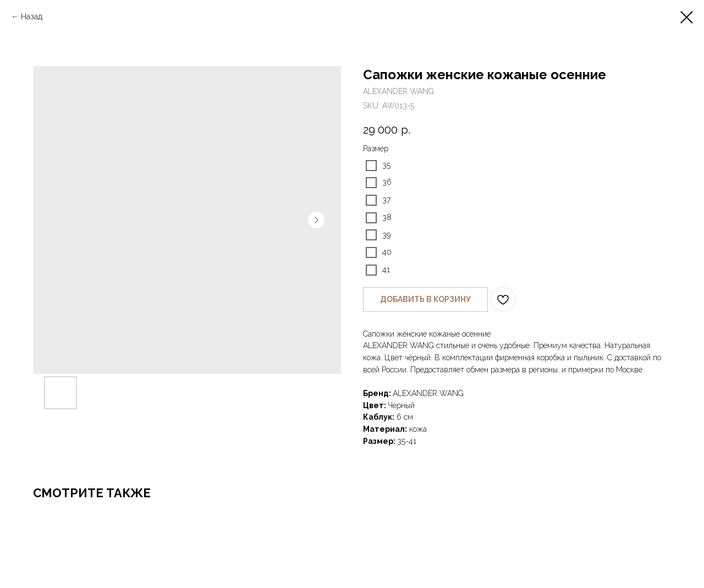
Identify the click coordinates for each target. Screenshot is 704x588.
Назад (32, 17)
